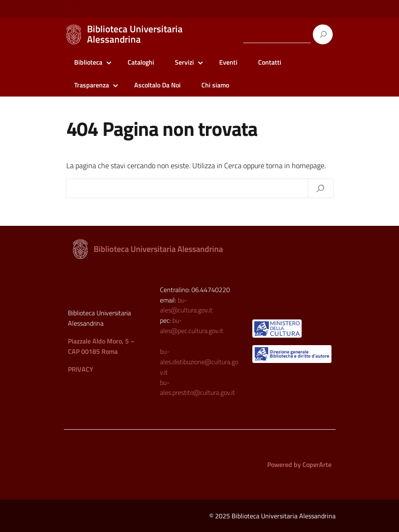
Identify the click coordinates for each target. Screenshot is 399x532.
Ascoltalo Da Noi (157, 85)
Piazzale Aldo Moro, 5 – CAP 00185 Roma (101, 346)
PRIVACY (81, 369)
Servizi (184, 62)
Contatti (270, 62)
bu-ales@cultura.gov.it (186, 305)
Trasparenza (92, 85)
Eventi (228, 62)
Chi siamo (215, 85)
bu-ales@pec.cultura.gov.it (192, 325)
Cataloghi (141, 62)
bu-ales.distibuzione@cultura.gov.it (199, 362)
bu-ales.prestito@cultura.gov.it (197, 388)
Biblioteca (88, 62)
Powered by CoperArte (299, 464)
